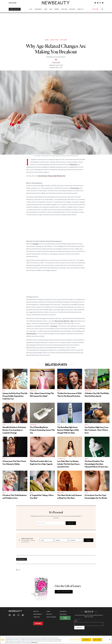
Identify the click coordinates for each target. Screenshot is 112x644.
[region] (56, 640)
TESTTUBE (95, 9)
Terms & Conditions (51, 617)
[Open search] (102, 9)
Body (32, 493)
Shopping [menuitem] (64, 9)
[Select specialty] (61, 540)
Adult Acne (54, 40)
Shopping (88, 391)
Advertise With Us (38, 614)
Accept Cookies (97, 640)
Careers (48, 611)
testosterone (75, 188)
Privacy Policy (63, 614)
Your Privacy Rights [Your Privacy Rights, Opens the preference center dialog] (75, 640)
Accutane (54, 326)
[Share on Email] (19, 570)
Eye (4, 391)
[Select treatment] (76, 540)
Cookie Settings (65, 618)
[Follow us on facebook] (95, 3)
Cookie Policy (37, 617)
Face (59, 391)
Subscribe (13, 3)
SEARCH (89, 540)
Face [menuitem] (31, 9)
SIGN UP (71, 523)
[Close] (110, 640)
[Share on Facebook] (17, 570)
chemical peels (31, 334)
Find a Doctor (63, 611)
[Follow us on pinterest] (98, 3)
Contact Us (36, 611)
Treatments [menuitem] (38, 9)
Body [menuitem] (46, 9)
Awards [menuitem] (57, 9)
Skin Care (64, 40)
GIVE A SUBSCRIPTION (64, 592)
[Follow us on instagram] (100, 3)
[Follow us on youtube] (103, 3)
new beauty (22, 559)
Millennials (73, 164)
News (86, 425)
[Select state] (47, 540)
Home (47, 40)
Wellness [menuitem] (72, 9)
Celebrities (61, 459)
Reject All (86, 640)
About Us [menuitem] (80, 9)
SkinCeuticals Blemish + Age (64, 321)
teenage (35, 244)
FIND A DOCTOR (15, 9)
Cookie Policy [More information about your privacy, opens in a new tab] (34, 642)
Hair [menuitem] (51, 9)
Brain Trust (49, 614)
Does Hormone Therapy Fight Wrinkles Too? (52, 176)
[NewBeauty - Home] (56, 3)
